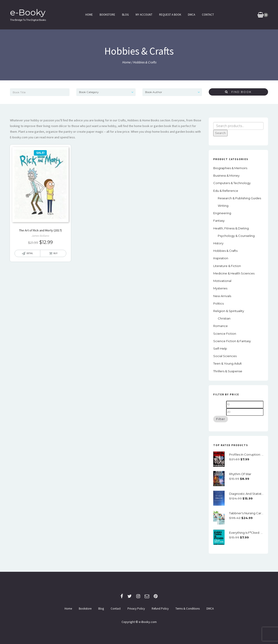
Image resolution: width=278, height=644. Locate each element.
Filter (221, 419)
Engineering (222, 213)
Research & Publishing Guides (239, 198)
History (218, 243)
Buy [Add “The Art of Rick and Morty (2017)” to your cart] (55, 253)
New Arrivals (222, 296)
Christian (224, 318)
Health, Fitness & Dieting (231, 228)
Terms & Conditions (188, 609)
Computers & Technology (232, 183)
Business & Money (226, 175)
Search (220, 133)
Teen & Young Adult (228, 363)
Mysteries (220, 288)
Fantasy (219, 221)
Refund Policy (160, 609)
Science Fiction (225, 334)
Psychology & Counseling (236, 236)
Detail (30, 253)
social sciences (225, 356)
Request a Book (170, 15)
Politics (218, 303)
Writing (223, 206)
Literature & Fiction (227, 266)
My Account (144, 15)
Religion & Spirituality (229, 311)
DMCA (191, 15)
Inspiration (221, 258)
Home (89, 15)
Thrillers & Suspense (228, 371)
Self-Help (220, 348)
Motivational (222, 281)
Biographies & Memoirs (230, 168)
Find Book (238, 92)
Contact (208, 15)
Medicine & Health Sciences (234, 273)
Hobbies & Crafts (225, 251)
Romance (220, 326)
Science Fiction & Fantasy (232, 341)
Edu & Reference (226, 191)
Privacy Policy (136, 609)
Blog (125, 15)
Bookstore (107, 15)
